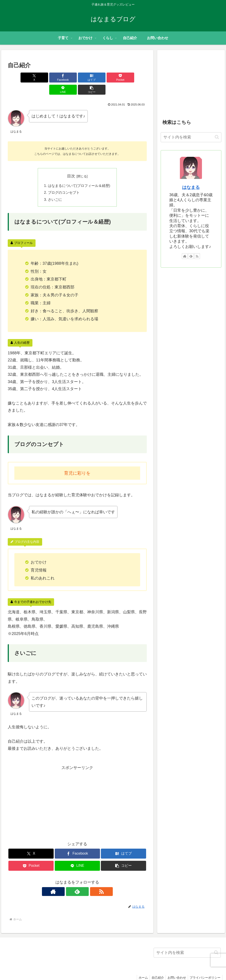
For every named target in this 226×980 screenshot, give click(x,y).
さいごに (55, 188)
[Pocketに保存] (89, 78)
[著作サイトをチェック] (67, 880)
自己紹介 (155, 966)
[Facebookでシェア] (42, 78)
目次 (71, 164)
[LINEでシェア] (112, 78)
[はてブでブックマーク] (66, 78)
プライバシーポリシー (205, 966)
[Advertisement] (77, 791)
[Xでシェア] (19, 78)
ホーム (140, 966)
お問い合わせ (175, 966)
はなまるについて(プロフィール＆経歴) (79, 174)
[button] (136, 78)
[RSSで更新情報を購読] (87, 880)
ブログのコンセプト (64, 181)
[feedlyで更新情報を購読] (77, 880)
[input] (191, 137)
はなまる (191, 187)
